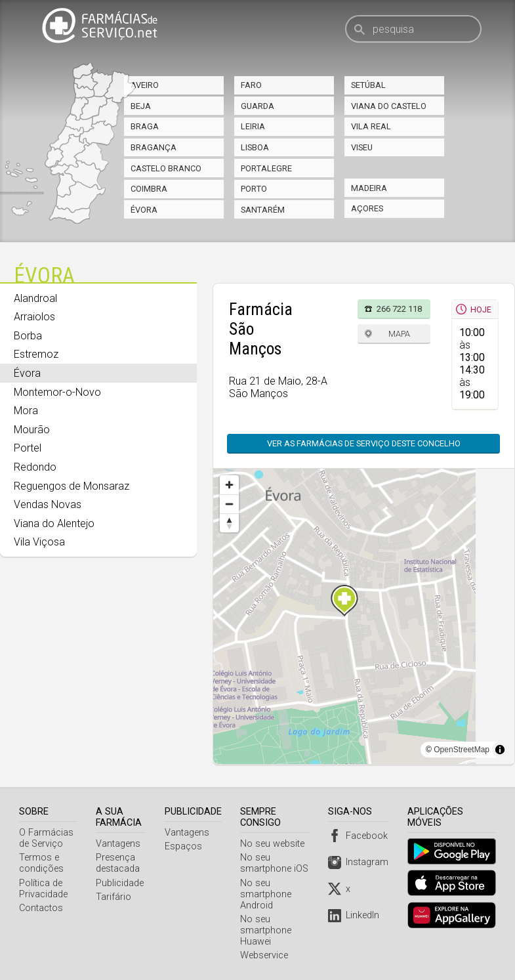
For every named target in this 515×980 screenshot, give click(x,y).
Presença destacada (119, 863)
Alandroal (35, 298)
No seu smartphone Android (268, 894)
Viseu (362, 147)
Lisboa (255, 147)
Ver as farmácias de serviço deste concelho (364, 443)
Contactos (41, 908)
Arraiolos (34, 317)
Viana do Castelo (389, 106)
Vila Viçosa (39, 542)
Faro (251, 85)
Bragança (154, 147)
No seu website (275, 844)
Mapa (399, 334)
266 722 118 (399, 309)
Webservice (267, 955)
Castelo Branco (166, 168)
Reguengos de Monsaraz (72, 486)
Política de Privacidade (43, 889)
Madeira (369, 188)
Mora (26, 411)
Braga (145, 126)
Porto (254, 189)
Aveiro (145, 85)
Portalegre (266, 168)
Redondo (35, 467)
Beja (141, 106)
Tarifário (115, 897)
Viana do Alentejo (54, 523)
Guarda (257, 106)
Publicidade (121, 883)
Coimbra (149, 189)
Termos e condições (41, 863)
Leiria (253, 126)
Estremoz (36, 354)
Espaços (185, 846)
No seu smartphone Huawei (268, 930)
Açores (367, 208)
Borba (28, 336)
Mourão (32, 430)
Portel (28, 448)
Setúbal (368, 85)
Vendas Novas (48, 504)
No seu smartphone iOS (277, 863)
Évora (144, 210)
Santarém (263, 210)
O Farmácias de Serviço (46, 838)
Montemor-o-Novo (57, 392)
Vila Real (371, 126)
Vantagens (119, 844)
